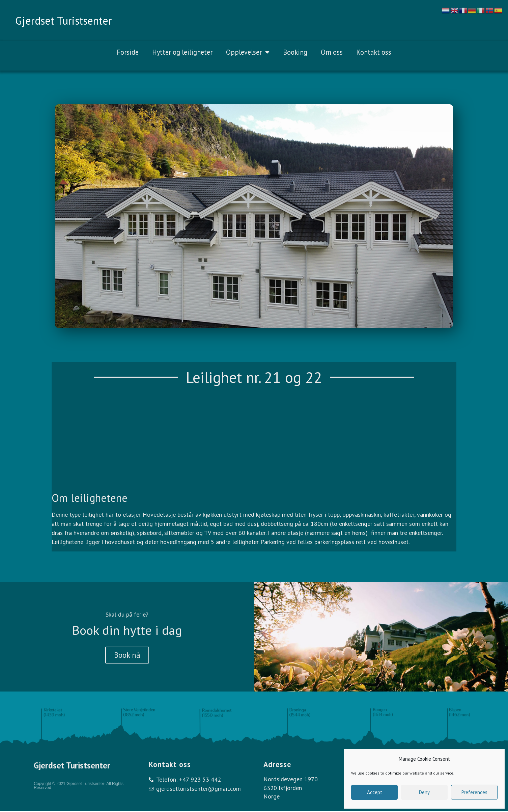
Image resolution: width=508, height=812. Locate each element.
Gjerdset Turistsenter (64, 21)
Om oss (332, 52)
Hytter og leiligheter (182, 52)
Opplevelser (248, 52)
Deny (424, 792)
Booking (295, 52)
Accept (375, 792)
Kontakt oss (374, 52)
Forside (128, 52)
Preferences (474, 792)
